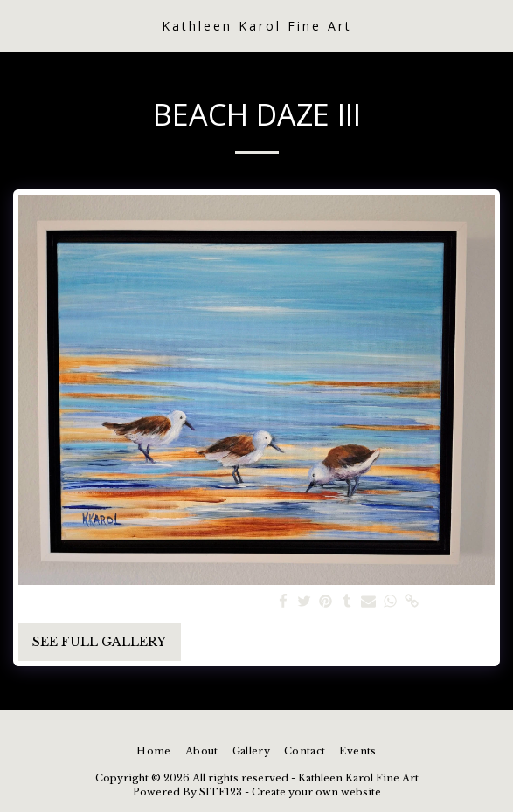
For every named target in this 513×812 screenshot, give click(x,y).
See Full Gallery (99, 642)
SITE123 (221, 792)
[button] (19, 25)
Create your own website (316, 792)
